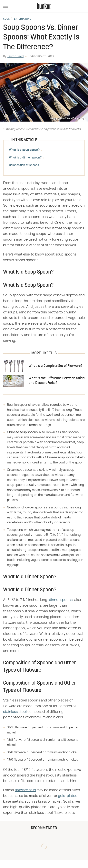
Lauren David (15, 56)
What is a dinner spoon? (25, 158)
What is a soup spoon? (24, 150)
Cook (6, 19)
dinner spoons (61, 600)
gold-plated (68, 796)
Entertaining (23, 19)
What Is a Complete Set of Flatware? (55, 366)
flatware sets (25, 790)
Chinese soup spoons (22, 432)
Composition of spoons (24, 165)
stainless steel (15, 712)
